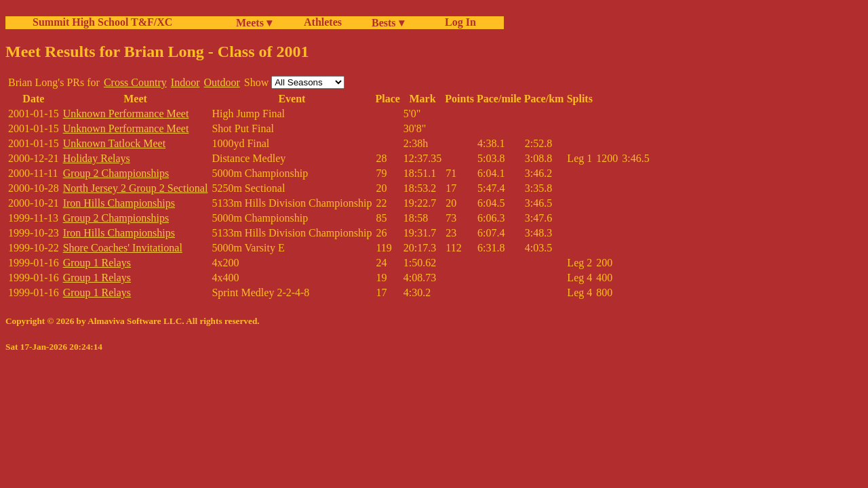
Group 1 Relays (97, 263)
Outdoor (221, 82)
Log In (458, 22)
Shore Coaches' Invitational (123, 248)
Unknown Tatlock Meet (114, 143)
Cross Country (135, 82)
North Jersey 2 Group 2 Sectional (136, 188)
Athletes (323, 22)
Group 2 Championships (116, 173)
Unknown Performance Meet (126, 114)
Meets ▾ (254, 23)
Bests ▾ (388, 23)
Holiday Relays (97, 158)
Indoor (185, 82)
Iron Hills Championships (119, 203)
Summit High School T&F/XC (102, 22)
